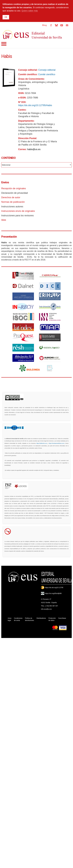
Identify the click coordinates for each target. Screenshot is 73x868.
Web (4, 220)
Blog (44, 25)
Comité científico (47, 74)
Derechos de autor (11, 197)
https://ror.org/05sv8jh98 (53, 593)
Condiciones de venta (18, 619)
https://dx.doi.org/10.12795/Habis (35, 105)
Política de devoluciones (29, 619)
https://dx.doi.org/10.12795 (54, 588)
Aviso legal (10, 619)
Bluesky (56, 25)
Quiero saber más (30, 11)
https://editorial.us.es (42, 443)
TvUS (62, 25)
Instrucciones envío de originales (18, 211)
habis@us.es (34, 149)
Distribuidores (41, 618)
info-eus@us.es (46, 609)
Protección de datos (52, 619)
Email (67, 25)
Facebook (51, 25)
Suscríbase (62, 618)
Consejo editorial (47, 70)
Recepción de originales (14, 188)
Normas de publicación (13, 202)
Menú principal (4, 44)
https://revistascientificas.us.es (57, 443)
